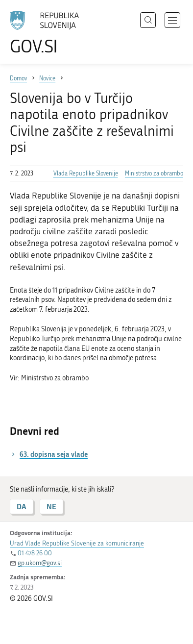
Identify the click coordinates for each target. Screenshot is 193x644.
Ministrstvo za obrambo (154, 173)
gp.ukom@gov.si (40, 563)
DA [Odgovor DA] (22, 507)
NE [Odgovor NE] (51, 507)
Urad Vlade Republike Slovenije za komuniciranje (77, 543)
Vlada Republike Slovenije (86, 173)
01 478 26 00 (35, 553)
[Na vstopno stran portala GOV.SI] (49, 33)
